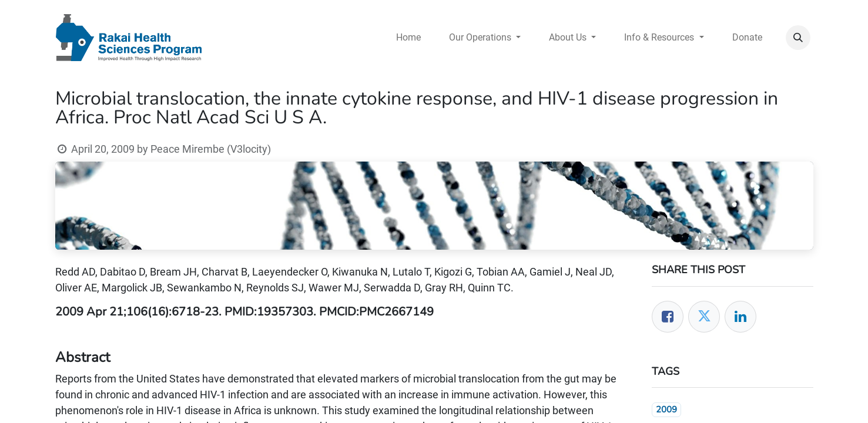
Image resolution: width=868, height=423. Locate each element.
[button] (798, 38)
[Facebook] (668, 317)
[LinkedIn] (740, 317)
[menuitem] (408, 38)
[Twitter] (704, 317)
